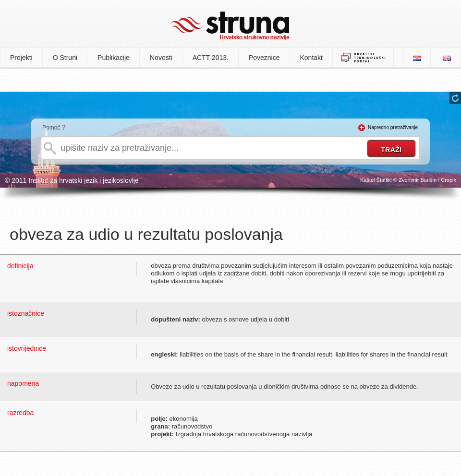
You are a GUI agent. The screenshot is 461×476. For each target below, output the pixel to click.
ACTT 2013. (211, 58)
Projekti (21, 58)
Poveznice (264, 58)
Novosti (161, 58)
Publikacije (114, 58)
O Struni (65, 58)
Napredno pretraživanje (393, 127)
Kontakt (311, 58)
